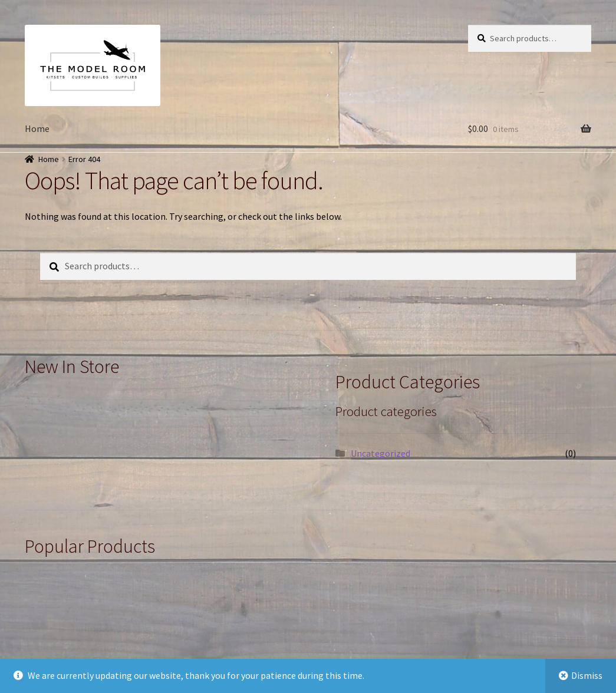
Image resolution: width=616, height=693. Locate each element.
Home (37, 128)
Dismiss (587, 675)
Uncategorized (381, 453)
